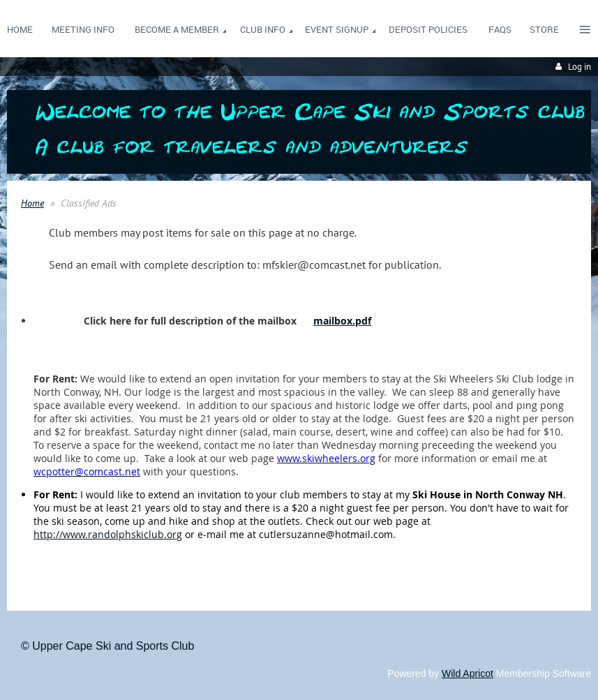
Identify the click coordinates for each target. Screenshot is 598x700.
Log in (580, 67)
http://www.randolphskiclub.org (108, 534)
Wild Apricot (468, 673)
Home (32, 203)
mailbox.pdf (342, 321)
